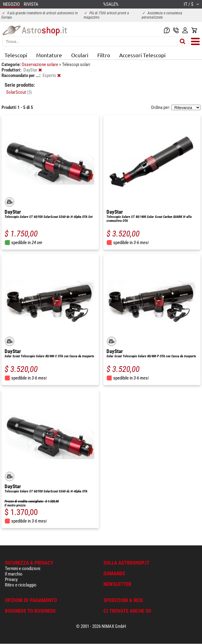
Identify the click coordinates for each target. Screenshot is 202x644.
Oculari (80, 55)
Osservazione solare (40, 65)
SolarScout (19, 92)
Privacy (11, 579)
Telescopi (16, 55)
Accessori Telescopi (142, 55)
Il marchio (14, 574)
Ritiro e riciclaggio (21, 585)
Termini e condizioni (23, 569)
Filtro (104, 55)
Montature (49, 55)
